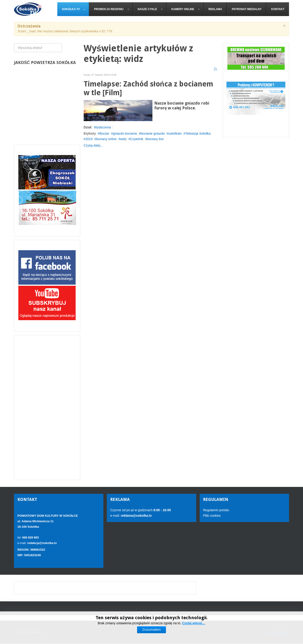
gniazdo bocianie (125, 133)
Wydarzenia (102, 127)
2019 (89, 139)
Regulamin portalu (216, 510)
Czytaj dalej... (93, 145)
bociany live (155, 139)
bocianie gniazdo (153, 133)
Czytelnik (137, 139)
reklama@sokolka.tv (136, 516)
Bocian (104, 133)
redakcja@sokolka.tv (42, 543)
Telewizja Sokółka (198, 133)
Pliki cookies (212, 516)
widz (124, 139)
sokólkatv (175, 133)
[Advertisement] (47, 408)
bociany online (106, 139)
